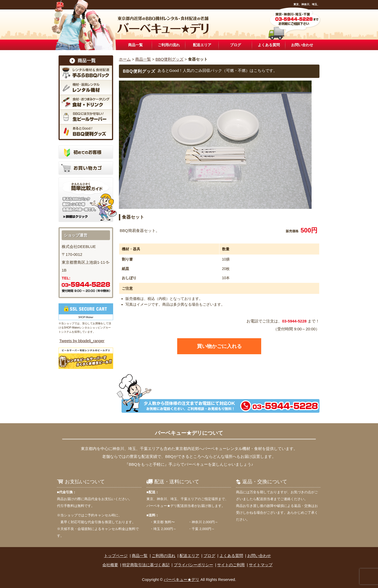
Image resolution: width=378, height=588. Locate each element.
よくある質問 (269, 45)
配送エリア (202, 45)
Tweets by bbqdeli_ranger (82, 341)
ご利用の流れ (169, 45)
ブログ (235, 45)
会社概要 (110, 565)
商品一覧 (135, 45)
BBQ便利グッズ (169, 59)
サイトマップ (261, 565)
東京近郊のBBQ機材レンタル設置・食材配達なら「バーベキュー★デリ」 (163, 25)
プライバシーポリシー (193, 565)
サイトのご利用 (231, 565)
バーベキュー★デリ (182, 579)
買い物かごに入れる (219, 346)
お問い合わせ (302, 45)
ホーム (125, 59)
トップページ (116, 556)
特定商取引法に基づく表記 (146, 565)
